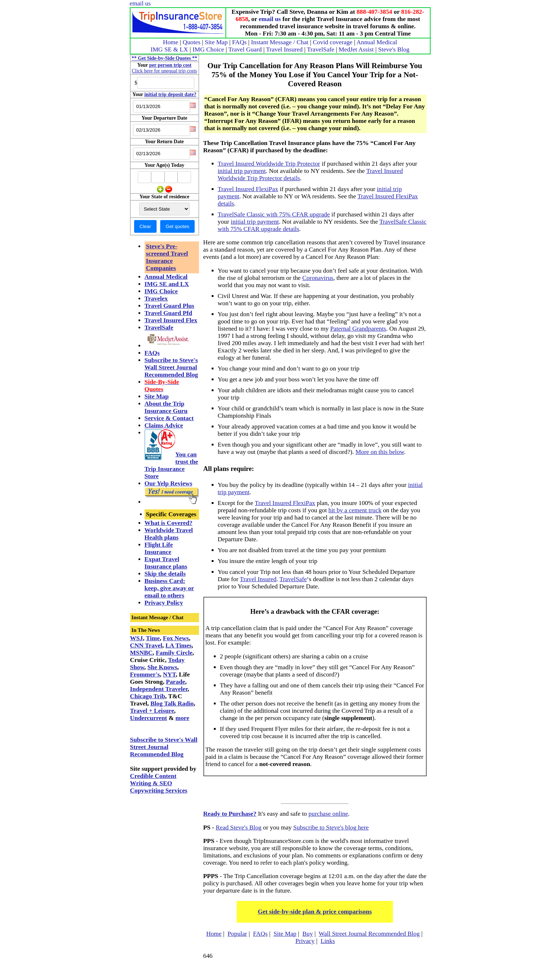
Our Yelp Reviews (169, 483)
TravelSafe (321, 49)
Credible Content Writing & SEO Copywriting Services (159, 783)
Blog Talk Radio (172, 704)
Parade (176, 682)
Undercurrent (149, 718)
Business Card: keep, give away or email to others (169, 588)
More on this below (380, 452)
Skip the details (165, 574)
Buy (308, 934)
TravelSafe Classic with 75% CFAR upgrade (274, 214)
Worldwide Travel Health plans (169, 534)
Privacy (305, 941)
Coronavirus (318, 278)
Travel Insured (284, 49)
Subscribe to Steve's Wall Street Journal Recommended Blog (171, 367)
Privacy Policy (164, 603)
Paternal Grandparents (358, 329)
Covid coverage (333, 42)
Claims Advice (164, 425)
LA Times (179, 645)
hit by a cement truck (355, 510)
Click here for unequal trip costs (164, 71)
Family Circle (174, 653)
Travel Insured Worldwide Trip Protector (269, 164)
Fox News (176, 638)
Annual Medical (377, 42)
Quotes (192, 42)
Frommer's (145, 675)
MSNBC (142, 653)
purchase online (328, 814)
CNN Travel (146, 645)
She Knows (162, 667)
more (182, 718)
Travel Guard (245, 49)
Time (153, 638)
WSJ (137, 638)
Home (170, 42)
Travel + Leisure (152, 711)
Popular (237, 934)
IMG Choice (208, 49)
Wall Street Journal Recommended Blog (369, 934)
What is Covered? (169, 523)
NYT (169, 675)
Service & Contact (169, 418)
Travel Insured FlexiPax (248, 189)
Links (327, 941)
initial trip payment (242, 171)
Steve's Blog (394, 49)
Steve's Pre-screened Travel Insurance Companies (167, 257)
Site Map (216, 42)
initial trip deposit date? (170, 94)
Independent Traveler (159, 689)
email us (140, 3)
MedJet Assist (356, 49)
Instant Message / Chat (280, 42)
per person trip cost (171, 65)
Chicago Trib (148, 696)
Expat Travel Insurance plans (166, 563)
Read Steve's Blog (238, 827)
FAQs (239, 42)
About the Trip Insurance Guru (166, 407)
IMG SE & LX (169, 49)
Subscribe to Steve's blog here (331, 827)
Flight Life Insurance (159, 548)
